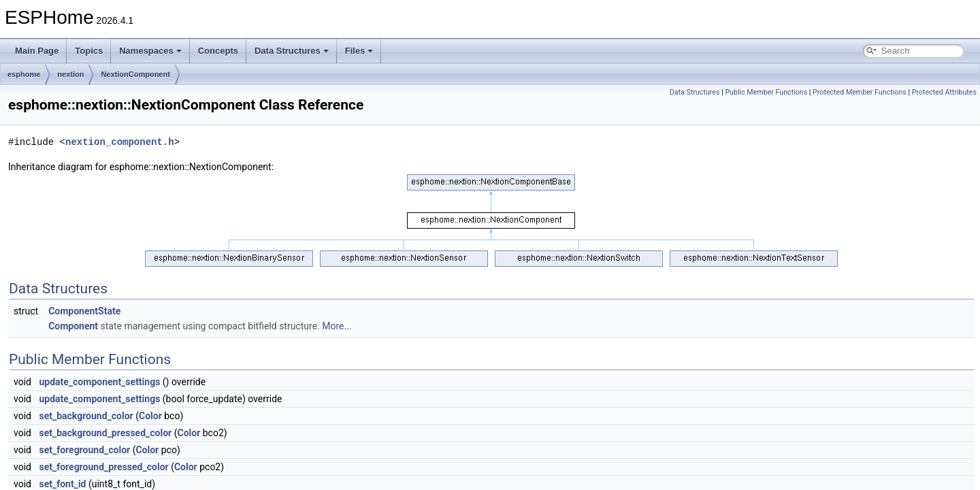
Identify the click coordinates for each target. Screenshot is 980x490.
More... (337, 326)
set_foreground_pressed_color (103, 467)
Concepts (218, 51)
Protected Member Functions (860, 92)
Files (359, 51)
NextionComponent (135, 74)
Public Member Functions (766, 92)
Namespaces (150, 51)
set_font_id (62, 484)
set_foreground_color (84, 450)
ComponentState (84, 311)
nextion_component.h (120, 142)
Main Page (37, 51)
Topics (89, 51)
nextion (70, 74)
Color (150, 416)
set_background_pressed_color (105, 433)
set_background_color (86, 416)
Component (73, 326)
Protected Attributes (944, 92)
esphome (24, 74)
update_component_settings (99, 382)
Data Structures (292, 51)
